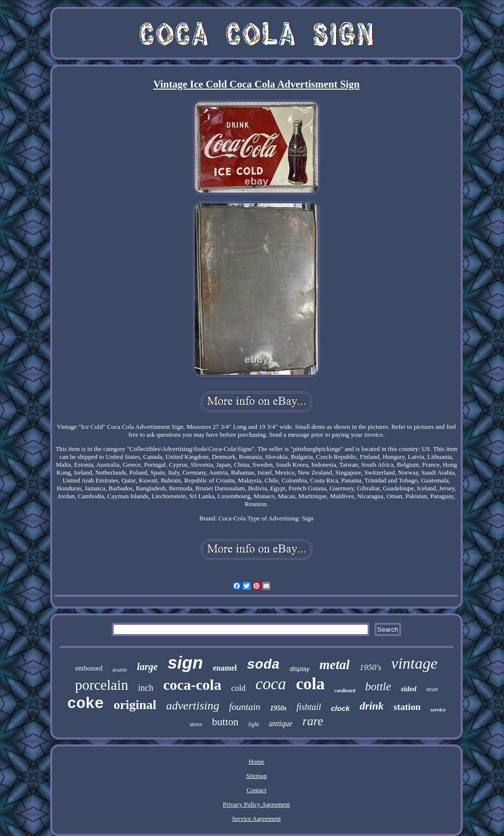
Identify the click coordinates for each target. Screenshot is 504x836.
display (300, 669)
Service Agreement (256, 819)
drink (372, 706)
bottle (378, 687)
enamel (225, 668)
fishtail (309, 707)
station (407, 707)
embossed (89, 668)
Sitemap (257, 776)
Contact (256, 790)
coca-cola (192, 685)
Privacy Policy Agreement (256, 804)
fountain (244, 707)
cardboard (345, 691)
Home (256, 761)
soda (263, 665)
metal (335, 665)
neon (432, 689)
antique (281, 723)
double (120, 670)
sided (409, 689)
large (147, 667)
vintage (414, 663)
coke (85, 704)
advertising (192, 706)
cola (310, 684)
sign (185, 662)
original (135, 705)
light (253, 724)
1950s (278, 708)
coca (271, 684)
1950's (370, 667)
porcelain (102, 685)
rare (313, 721)
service (438, 709)
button (225, 722)
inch (145, 688)
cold (238, 688)
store (196, 724)
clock (340, 708)
